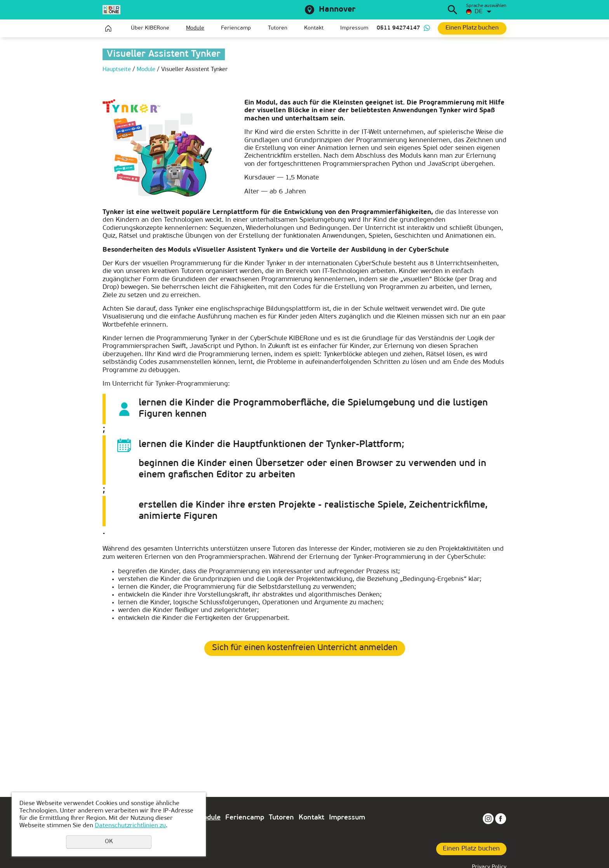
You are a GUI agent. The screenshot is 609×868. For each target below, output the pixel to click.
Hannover (337, 10)
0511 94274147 (398, 28)
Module (195, 28)
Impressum (354, 28)
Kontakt (314, 28)
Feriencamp (236, 28)
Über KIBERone (150, 28)
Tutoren (278, 28)
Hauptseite (108, 28)
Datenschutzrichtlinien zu (130, 826)
